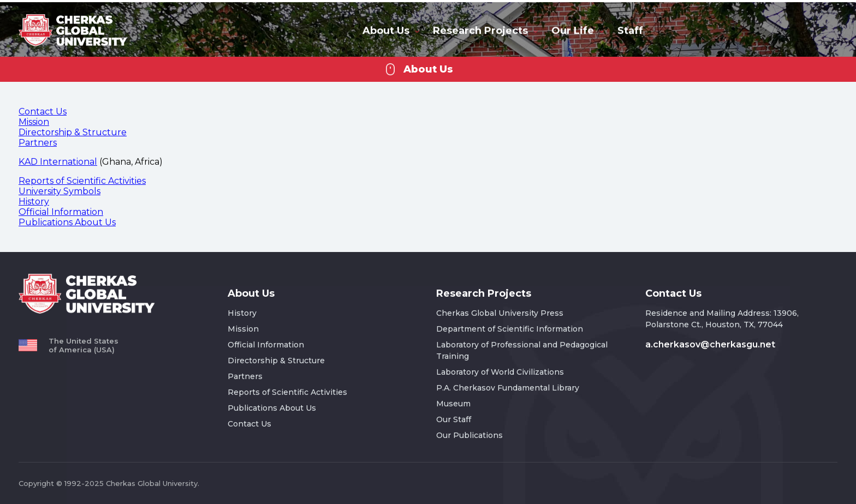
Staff (630, 30)
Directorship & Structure (73, 132)
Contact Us (43, 111)
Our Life (578, 30)
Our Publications (469, 435)
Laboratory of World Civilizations (500, 371)
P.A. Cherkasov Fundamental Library (508, 387)
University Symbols (60, 191)
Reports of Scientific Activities (82, 180)
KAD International (58, 161)
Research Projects (485, 30)
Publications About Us (67, 222)
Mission (34, 121)
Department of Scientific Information (510, 328)
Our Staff (454, 419)
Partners (38, 142)
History (34, 201)
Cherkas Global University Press (500, 313)
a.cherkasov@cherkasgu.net (710, 344)
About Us (391, 30)
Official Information (61, 211)
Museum (453, 403)
